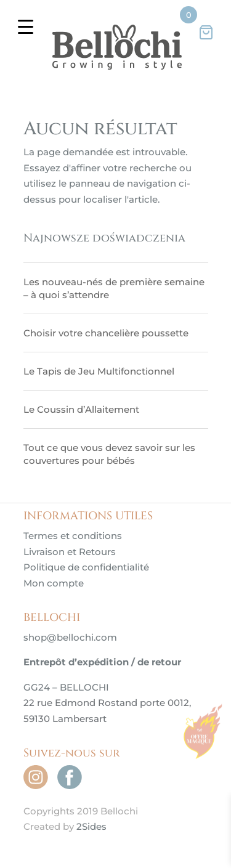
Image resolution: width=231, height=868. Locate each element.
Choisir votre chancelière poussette (106, 333)
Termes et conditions (73, 536)
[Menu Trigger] (26, 26)
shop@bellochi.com (70, 637)
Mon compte (54, 583)
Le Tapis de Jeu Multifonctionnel (99, 371)
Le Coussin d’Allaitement (81, 409)
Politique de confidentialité (86, 567)
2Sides (91, 826)
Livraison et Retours (70, 552)
